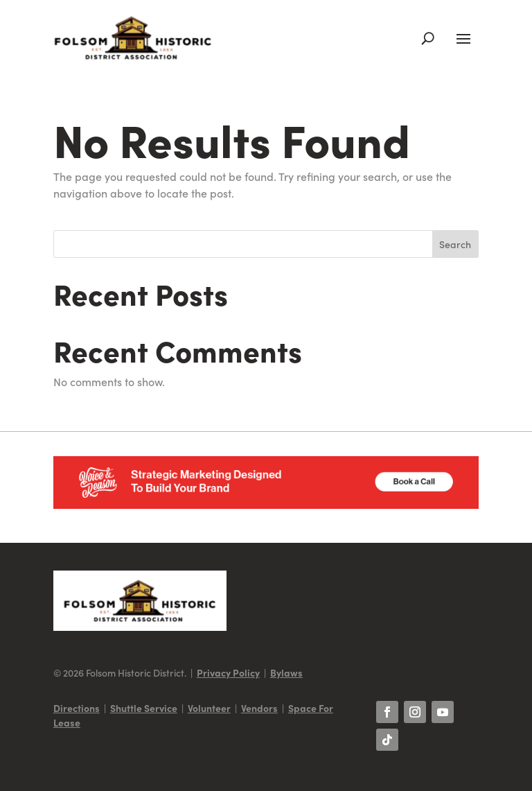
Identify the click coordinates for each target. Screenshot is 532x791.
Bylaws (286, 672)
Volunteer (209, 708)
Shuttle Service (144, 708)
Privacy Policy (228, 672)
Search (455, 244)
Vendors (259, 708)
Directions (77, 708)
